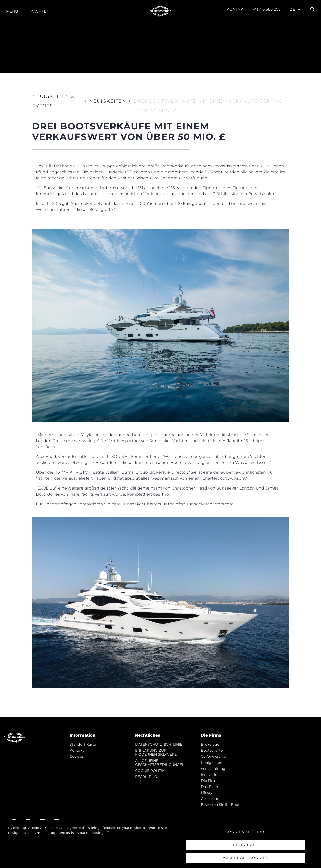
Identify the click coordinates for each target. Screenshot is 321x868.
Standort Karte (83, 744)
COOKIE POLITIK (150, 771)
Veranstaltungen (215, 769)
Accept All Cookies (246, 859)
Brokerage (210, 744)
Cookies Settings (246, 833)
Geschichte (211, 799)
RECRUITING (146, 777)
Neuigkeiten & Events (53, 101)
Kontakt (236, 9)
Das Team (210, 787)
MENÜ (12, 11)
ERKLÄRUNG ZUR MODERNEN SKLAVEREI (156, 752)
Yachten (40, 11)
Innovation (210, 775)
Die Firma (210, 781)
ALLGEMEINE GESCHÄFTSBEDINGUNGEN (160, 763)
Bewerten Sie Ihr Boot (220, 805)
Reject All (246, 846)
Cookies (77, 756)
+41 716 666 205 (266, 9)
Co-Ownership (213, 756)
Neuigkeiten (212, 763)
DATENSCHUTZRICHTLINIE (159, 744)
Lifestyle (208, 793)
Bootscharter (213, 750)
